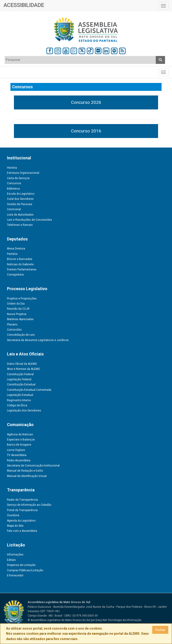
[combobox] (80, 60)
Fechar (160, 630)
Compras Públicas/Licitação (25, 570)
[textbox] (80, 60)
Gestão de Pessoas (20, 204)
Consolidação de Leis (21, 335)
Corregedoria (15, 275)
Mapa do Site (15, 526)
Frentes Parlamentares (22, 269)
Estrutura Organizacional (23, 173)
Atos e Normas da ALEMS (23, 369)
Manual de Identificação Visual (27, 476)
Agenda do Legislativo (21, 521)
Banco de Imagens (19, 445)
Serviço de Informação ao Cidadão (29, 505)
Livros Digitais (16, 450)
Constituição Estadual (21, 384)
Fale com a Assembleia (22, 531)
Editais (11, 560)
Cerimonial (14, 209)
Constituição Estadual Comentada (29, 390)
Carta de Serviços (18, 178)
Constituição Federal (20, 374)
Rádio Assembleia (19, 460)
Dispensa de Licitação (21, 565)
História (12, 168)
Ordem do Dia (16, 304)
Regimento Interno (19, 400)
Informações (15, 555)
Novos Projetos (17, 314)
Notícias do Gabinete (20, 264)
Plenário (12, 325)
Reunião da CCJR (18, 309)
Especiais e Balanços (21, 440)
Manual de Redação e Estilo (25, 471)
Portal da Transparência (22, 510)
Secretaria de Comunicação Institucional (33, 466)
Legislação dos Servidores (24, 411)
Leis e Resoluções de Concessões (29, 220)
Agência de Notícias (20, 434)
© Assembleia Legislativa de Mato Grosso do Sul (59, 620)
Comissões (14, 330)
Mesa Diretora (16, 249)
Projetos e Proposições (22, 299)
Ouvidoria (13, 515)
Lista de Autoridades (20, 215)
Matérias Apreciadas (20, 319)
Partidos (12, 254)
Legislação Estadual (20, 395)
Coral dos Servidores (20, 199)
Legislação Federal (19, 379)
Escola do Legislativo (21, 194)
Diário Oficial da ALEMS (22, 364)
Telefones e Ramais (20, 225)
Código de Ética (17, 405)
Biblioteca (13, 189)
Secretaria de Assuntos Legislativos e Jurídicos (38, 340)
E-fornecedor (15, 575)
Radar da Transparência (22, 500)
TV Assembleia (17, 455)
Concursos (14, 183)
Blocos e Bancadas (20, 259)
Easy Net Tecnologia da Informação (118, 620)
